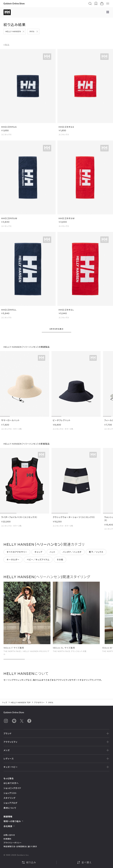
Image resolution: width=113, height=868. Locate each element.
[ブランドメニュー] (108, 12)
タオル (32, 31)
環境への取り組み (13, 821)
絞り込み (29, 862)
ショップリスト (10, 793)
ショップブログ (10, 803)
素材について (10, 808)
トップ (5, 702)
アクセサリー (39, 702)
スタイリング (9, 798)
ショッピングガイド (12, 788)
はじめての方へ (11, 783)
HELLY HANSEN (13, 31)
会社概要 (9, 826)
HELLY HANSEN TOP (21, 702)
